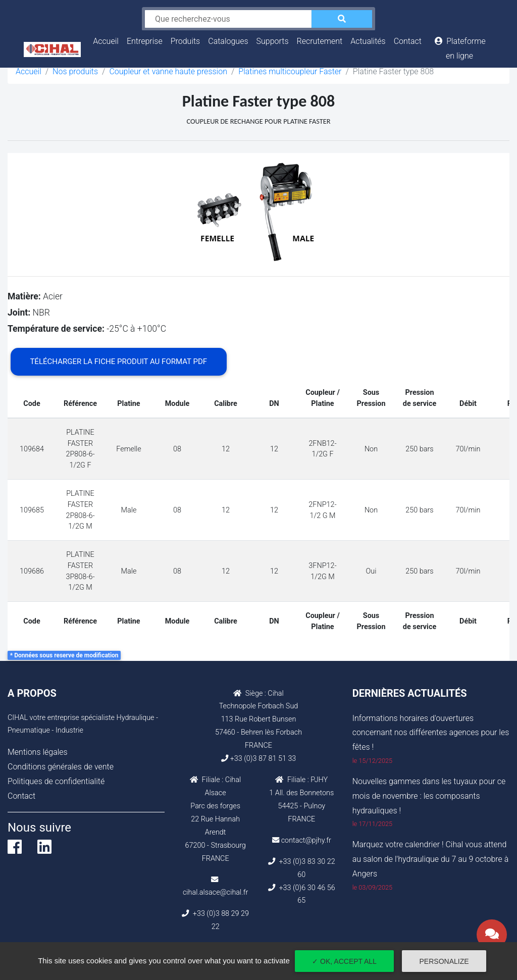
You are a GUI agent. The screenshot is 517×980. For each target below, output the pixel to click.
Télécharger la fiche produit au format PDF (118, 362)
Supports (273, 41)
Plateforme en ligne (459, 48)
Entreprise (145, 41)
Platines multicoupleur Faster (290, 71)
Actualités (368, 41)
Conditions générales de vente (61, 767)
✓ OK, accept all (344, 961)
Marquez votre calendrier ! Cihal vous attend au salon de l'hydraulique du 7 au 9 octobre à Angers (431, 859)
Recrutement (320, 41)
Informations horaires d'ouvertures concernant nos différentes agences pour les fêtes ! (431, 733)
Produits (186, 41)
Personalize (444, 961)
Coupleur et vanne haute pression (168, 71)
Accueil (108, 40)
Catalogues (228, 41)
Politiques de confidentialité (56, 781)
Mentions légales (38, 752)
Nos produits (75, 71)
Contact (408, 41)
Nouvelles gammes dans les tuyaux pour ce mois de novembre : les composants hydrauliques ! (429, 796)
